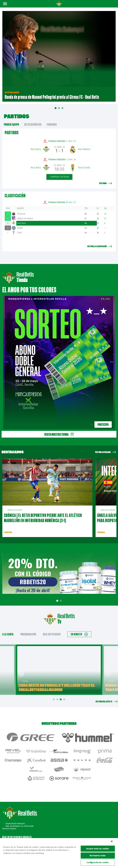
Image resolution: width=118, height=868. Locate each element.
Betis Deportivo (33, 124)
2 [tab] (61, 601)
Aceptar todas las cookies (98, 849)
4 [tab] (65, 699)
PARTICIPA (103, 425)
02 (59, 109)
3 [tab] (61, 699)
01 (56, 110)
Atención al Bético (9, 829)
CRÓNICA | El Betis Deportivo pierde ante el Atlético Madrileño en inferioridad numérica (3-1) (43, 518)
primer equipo (12, 124)
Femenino (52, 124)
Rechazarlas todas (98, 856)
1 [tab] (58, 601)
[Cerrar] (112, 841)
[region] (59, 853)
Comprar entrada (59, 177)
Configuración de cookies (98, 862)
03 (62, 109)
